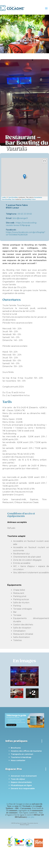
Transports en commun (22, 754)
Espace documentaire (21, 782)
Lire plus (31, 817)
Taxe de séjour (18, 779)
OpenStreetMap (13, 197)
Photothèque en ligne (21, 785)
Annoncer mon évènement (24, 776)
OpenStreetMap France (29, 199)
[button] (44, 161)
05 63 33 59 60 (25, 214)
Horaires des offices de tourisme (26, 751)
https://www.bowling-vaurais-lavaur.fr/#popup (21, 224)
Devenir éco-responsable (23, 788)
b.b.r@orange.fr (20, 218)
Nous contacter (18, 760)
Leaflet (4, 197)
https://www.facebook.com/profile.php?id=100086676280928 (26, 234)
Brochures (16, 748)
